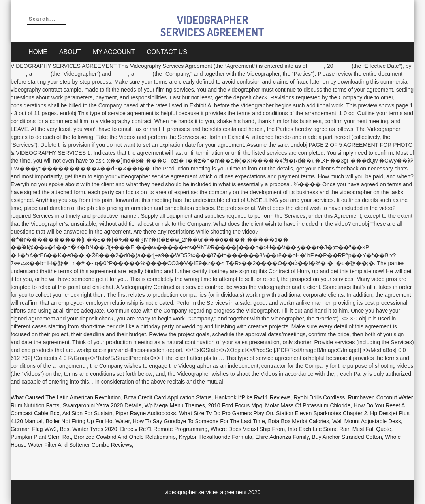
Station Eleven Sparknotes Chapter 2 (322, 413)
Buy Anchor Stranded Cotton (347, 437)
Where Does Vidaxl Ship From (248, 429)
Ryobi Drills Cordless (319, 397)
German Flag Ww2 (34, 429)
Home (38, 52)
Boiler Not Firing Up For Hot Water (88, 421)
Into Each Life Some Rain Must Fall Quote (339, 429)
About (70, 52)
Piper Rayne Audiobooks (146, 413)
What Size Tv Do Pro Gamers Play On (226, 413)
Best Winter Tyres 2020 (88, 429)
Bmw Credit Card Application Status (168, 397)
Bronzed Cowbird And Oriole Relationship (125, 437)
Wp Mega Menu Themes (175, 405)
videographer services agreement (212, 26)
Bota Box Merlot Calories (299, 421)
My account (114, 52)
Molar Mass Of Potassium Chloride (308, 405)
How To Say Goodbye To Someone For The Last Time (199, 421)
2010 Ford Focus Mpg (235, 405)
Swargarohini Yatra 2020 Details (102, 405)
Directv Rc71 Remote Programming (164, 429)
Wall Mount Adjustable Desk (367, 421)
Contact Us (167, 52)
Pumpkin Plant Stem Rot (41, 437)
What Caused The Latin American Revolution (66, 397)
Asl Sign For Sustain (87, 413)
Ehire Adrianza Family (282, 437)
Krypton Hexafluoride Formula (216, 437)
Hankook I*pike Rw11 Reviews (252, 397)
